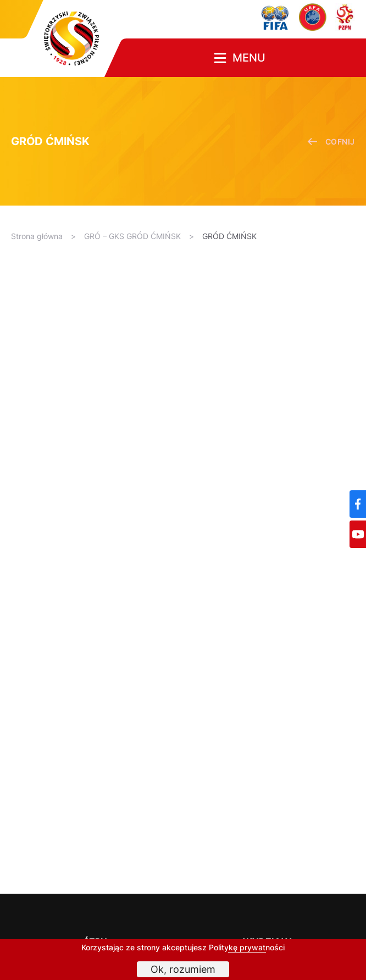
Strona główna (37, 236)
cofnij (331, 142)
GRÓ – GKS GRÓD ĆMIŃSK (132, 236)
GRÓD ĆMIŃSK (229, 236)
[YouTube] (358, 534)
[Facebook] (358, 504)
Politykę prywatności (247, 947)
